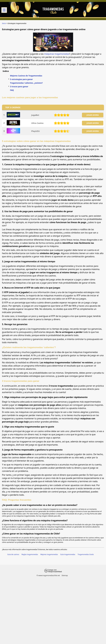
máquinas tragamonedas (57, 54)
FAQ (12, 90)
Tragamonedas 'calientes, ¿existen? (26, 83)
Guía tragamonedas (68, 554)
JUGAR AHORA (93, 115)
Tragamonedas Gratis (86, 554)
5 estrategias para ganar (21, 79)
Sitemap (65, 575)
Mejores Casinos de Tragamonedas (26, 76)
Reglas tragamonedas (30, 554)
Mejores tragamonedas (49, 554)
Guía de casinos (13, 554)
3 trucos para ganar (19, 86)
